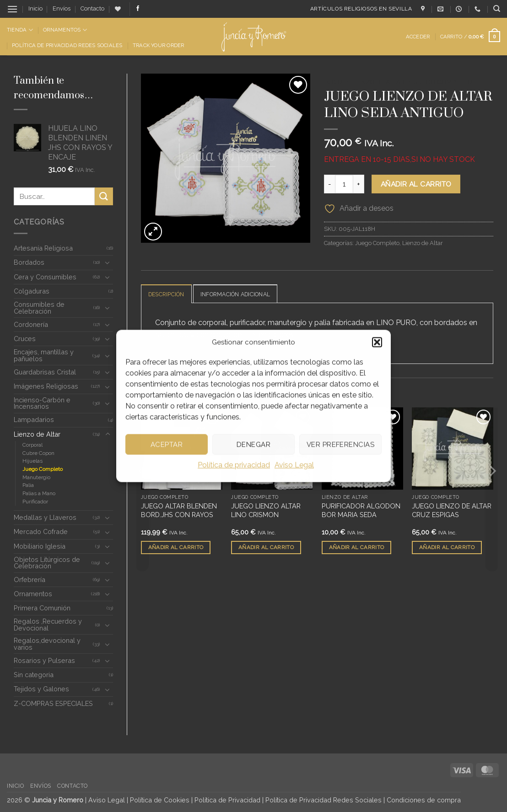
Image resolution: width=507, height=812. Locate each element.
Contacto (92, 8)
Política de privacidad (234, 465)
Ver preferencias (340, 444)
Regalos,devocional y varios (47, 644)
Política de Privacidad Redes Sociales (67, 45)
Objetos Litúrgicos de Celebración (47, 563)
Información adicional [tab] (242, 294)
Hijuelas (32, 461)
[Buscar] (497, 9)
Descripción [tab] (168, 294)
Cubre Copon (38, 453)
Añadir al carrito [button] (176, 548)
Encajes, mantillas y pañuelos (44, 355)
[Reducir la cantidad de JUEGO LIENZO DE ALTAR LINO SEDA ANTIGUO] (329, 184)
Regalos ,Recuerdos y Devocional (48, 624)
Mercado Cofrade (41, 532)
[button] (377, 342)
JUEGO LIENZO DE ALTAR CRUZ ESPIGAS (452, 511)
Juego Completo (43, 469)
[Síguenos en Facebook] (138, 9)
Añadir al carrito (416, 184)
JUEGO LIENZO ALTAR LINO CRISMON (266, 511)
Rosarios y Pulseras (44, 660)
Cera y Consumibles (45, 277)
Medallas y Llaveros (45, 517)
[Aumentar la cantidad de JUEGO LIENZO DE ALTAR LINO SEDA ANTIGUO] (359, 184)
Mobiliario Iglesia (40, 546)
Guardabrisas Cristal (45, 372)
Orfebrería (30, 580)
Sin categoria (34, 675)
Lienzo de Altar (37, 434)
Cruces (25, 339)
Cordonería (31, 324)
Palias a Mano (39, 493)
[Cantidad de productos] (344, 184)
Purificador (35, 502)
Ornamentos (65, 30)
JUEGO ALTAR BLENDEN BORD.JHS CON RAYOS (179, 511)
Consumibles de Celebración (39, 307)
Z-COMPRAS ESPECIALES (53, 703)
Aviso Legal (294, 465)
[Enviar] (104, 196)
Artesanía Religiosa (43, 248)
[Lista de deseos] (118, 9)
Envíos (62, 8)
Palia (28, 485)
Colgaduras (32, 291)
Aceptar (167, 444)
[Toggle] (108, 262)
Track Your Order (159, 45)
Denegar (253, 444)
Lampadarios (34, 419)
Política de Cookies (160, 800)
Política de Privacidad (227, 800)
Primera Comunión (42, 608)
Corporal (32, 445)
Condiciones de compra (424, 800)
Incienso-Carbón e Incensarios (42, 403)
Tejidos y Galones (41, 689)
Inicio (35, 8)
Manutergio (36, 477)
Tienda (20, 30)
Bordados (29, 262)
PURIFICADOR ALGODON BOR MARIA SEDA (361, 511)
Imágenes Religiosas (46, 386)
